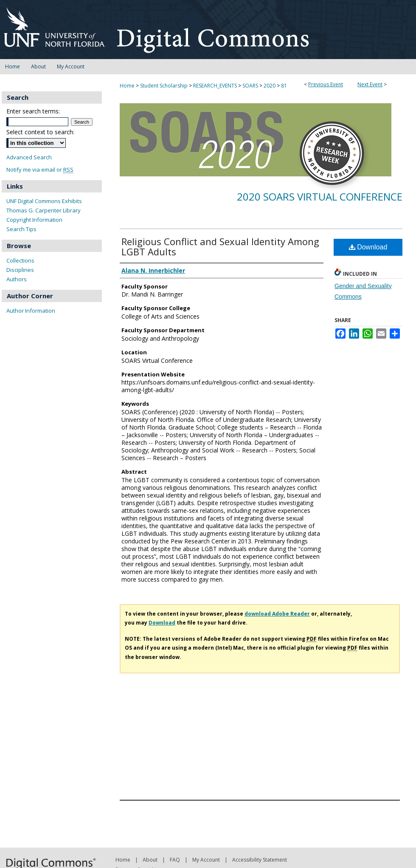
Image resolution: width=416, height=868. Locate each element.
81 (284, 86)
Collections (20, 260)
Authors (17, 279)
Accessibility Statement (260, 860)
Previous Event (326, 84)
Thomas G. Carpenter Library (44, 210)
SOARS (251, 86)
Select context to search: (40, 132)
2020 (270, 86)
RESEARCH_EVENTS (216, 86)
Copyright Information (34, 220)
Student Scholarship (164, 86)
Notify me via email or (40, 170)
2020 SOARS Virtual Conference (320, 197)
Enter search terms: (33, 111)
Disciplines (20, 270)
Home (127, 86)
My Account (206, 860)
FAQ (175, 860)
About (150, 860)
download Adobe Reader (277, 614)
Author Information (31, 311)
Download (368, 247)
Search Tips (21, 229)
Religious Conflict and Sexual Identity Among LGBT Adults (220, 246)
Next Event (370, 84)
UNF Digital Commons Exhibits (44, 201)
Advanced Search (29, 157)
